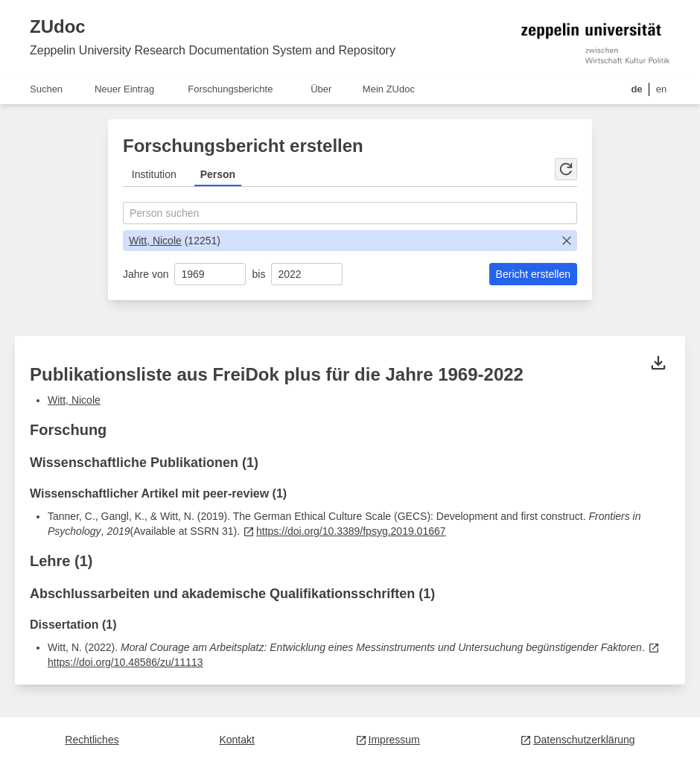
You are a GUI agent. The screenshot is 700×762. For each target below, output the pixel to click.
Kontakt (236, 740)
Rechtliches (92, 740)
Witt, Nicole (155, 241)
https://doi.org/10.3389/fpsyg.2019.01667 (344, 531)
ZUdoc (58, 26)
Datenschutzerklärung (577, 740)
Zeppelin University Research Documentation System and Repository (213, 50)
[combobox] (350, 213)
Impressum (388, 740)
